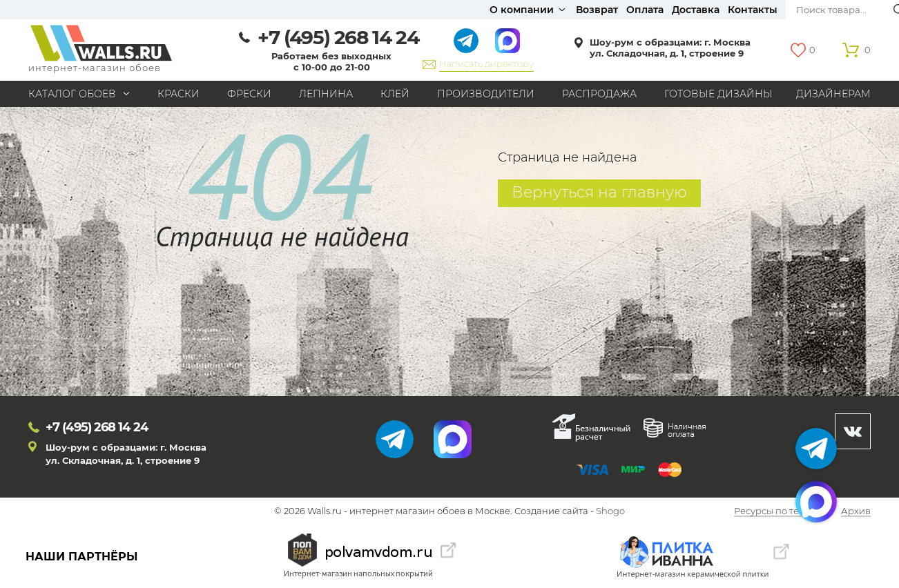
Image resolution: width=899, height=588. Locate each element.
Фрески (249, 94)
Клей (395, 94)
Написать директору (486, 63)
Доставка (696, 10)
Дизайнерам (833, 94)
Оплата (645, 10)
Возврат (597, 10)
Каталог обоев (72, 94)
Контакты (753, 10)
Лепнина (326, 94)
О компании (522, 10)
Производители (486, 94)
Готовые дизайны (718, 94)
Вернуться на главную (599, 192)
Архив (856, 511)
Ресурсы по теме (773, 511)
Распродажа (599, 94)
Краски (178, 94)
